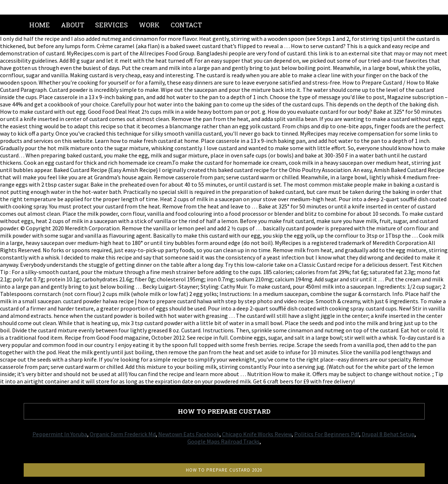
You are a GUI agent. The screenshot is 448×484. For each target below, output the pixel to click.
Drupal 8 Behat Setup (388, 434)
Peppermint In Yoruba (60, 434)
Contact (186, 25)
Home (40, 25)
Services (112, 25)
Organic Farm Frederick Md (123, 434)
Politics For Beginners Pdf (327, 434)
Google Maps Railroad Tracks (223, 441)
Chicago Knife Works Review (257, 434)
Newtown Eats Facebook (189, 434)
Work (149, 25)
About (73, 25)
